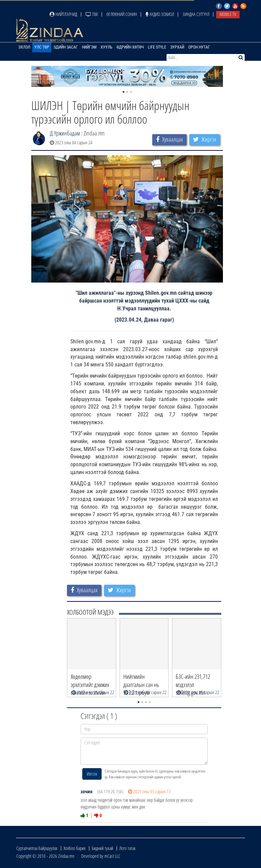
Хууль (107, 47)
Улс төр (42, 47)
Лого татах (127, 848)
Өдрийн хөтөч (130, 47)
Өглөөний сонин (122, 14)
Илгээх (92, 774)
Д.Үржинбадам (65, 133)
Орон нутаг (199, 47)
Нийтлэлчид (63, 14)
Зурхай (177, 47)
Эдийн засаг (66, 47)
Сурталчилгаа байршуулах (37, 848)
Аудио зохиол (160, 14)
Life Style (157, 47)
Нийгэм (89, 47)
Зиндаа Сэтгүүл (196, 14)
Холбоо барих (75, 848)
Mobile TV (228, 14)
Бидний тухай (102, 848)
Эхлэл (24, 47)
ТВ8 (92, 14)
